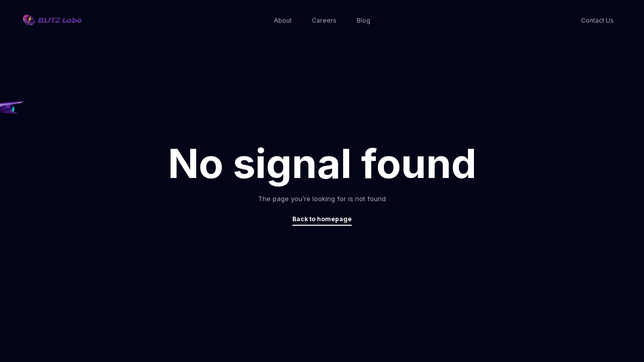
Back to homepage (322, 219)
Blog (364, 20)
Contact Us (597, 20)
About (283, 20)
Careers (324, 20)
